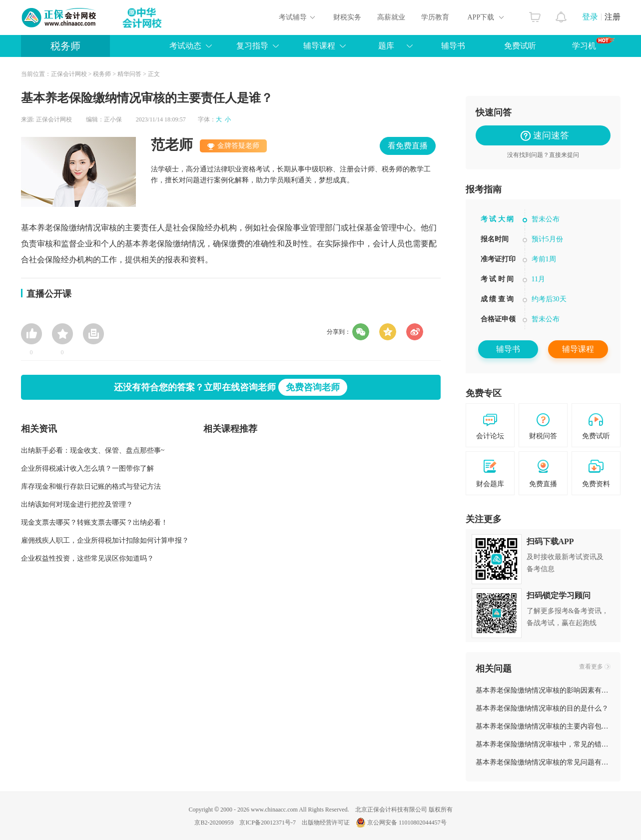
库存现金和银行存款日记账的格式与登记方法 (91, 486)
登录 (590, 17)
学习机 (593, 43)
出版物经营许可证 (326, 823)
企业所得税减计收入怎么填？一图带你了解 (87, 468)
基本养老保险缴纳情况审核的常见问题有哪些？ (549, 762)
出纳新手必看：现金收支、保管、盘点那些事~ (93, 450)
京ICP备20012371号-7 (268, 823)
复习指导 (252, 46)
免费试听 (520, 46)
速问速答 (547, 135)
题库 (386, 46)
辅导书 (453, 46)
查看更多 (591, 667)
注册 (613, 17)
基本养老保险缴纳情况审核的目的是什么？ (542, 708)
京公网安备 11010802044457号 (401, 823)
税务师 (65, 46)
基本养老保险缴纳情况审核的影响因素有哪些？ (549, 690)
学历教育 (435, 17)
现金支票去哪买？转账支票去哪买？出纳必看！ (94, 522)
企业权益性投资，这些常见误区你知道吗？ (87, 558)
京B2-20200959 (214, 823)
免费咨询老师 (313, 387)
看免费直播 (408, 146)
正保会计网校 (69, 74)
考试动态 (185, 46)
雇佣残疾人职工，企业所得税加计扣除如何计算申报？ (105, 540)
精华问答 (129, 74)
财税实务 (347, 17)
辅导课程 (319, 46)
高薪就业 (391, 17)
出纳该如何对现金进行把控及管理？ (77, 504)
